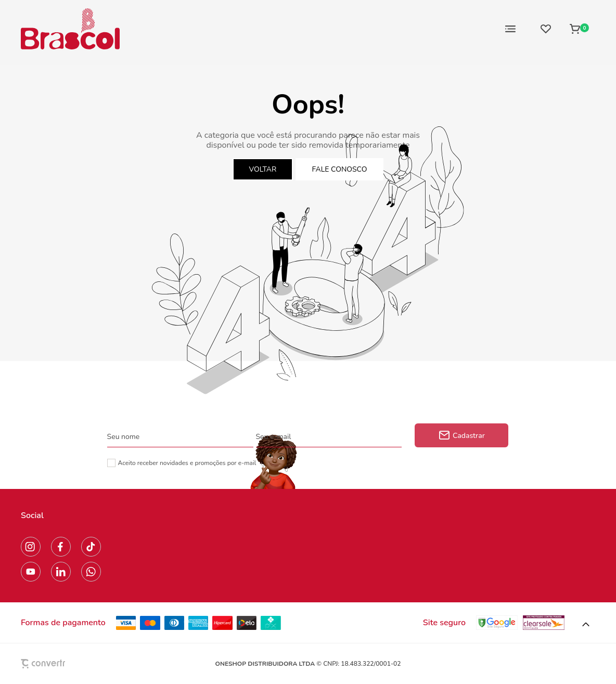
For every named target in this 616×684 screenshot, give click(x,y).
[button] (586, 625)
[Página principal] (70, 29)
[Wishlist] (546, 29)
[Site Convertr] (67, 663)
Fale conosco (340, 169)
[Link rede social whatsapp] (91, 572)
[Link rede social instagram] (31, 547)
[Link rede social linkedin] (61, 572)
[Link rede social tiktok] (91, 547)
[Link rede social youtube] (31, 572)
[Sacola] (579, 29)
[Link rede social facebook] (61, 547)
